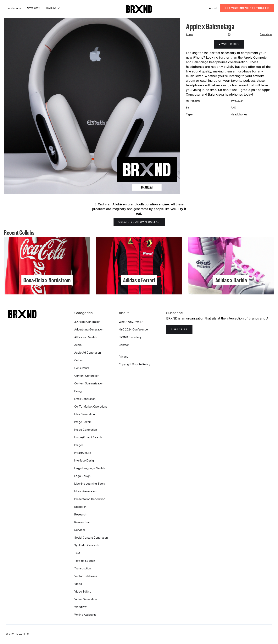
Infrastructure (83, 453)
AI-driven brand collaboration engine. (141, 204)
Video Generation (86, 599)
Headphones (239, 114)
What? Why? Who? (131, 322)
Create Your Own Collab (139, 222)
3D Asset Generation (87, 322)
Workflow (80, 607)
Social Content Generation (91, 538)
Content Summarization (89, 383)
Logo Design (82, 476)
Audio (78, 345)
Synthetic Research (87, 545)
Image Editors (83, 422)
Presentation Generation (90, 499)
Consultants (82, 368)
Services (80, 530)
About (213, 8)
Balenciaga (266, 34)
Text (77, 553)
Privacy (123, 357)
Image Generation (86, 430)
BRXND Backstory (130, 337)
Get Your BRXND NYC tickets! (247, 8)
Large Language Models (90, 468)
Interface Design (85, 460)
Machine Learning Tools (90, 484)
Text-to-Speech (85, 561)
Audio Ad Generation (88, 353)
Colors (78, 360)
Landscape (14, 8)
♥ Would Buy (229, 44)
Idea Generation (85, 414)
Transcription (83, 568)
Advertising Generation (89, 329)
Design (79, 391)
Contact (124, 345)
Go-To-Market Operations (91, 406)
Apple (189, 34)
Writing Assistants (85, 615)
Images (79, 445)
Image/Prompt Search (88, 437)
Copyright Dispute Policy (134, 364)
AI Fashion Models (86, 337)
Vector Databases (86, 576)
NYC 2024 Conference (133, 329)
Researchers (82, 522)
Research (80, 507)
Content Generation (87, 376)
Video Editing (83, 591)
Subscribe (179, 329)
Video (78, 584)
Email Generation (85, 399)
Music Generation (85, 491)
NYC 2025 (34, 8)
